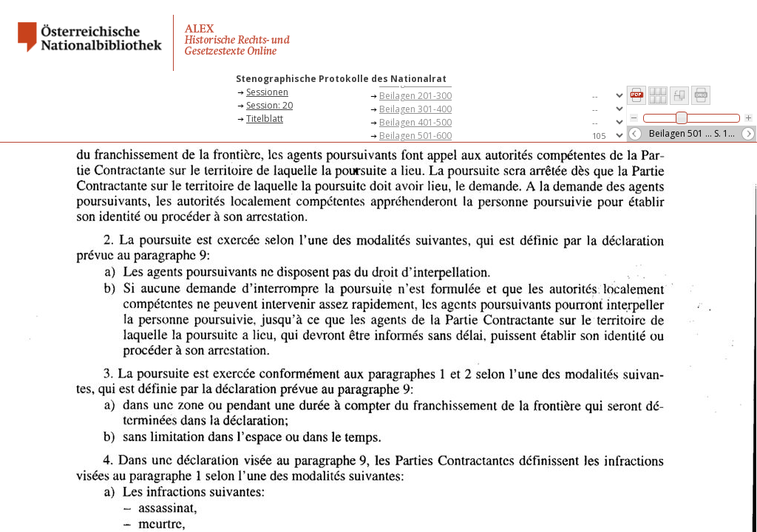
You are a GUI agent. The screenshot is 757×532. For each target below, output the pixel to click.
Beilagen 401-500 (415, 122)
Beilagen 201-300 (415, 96)
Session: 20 (269, 105)
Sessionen (267, 92)
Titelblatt (265, 119)
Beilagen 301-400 (415, 109)
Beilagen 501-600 (415, 136)
